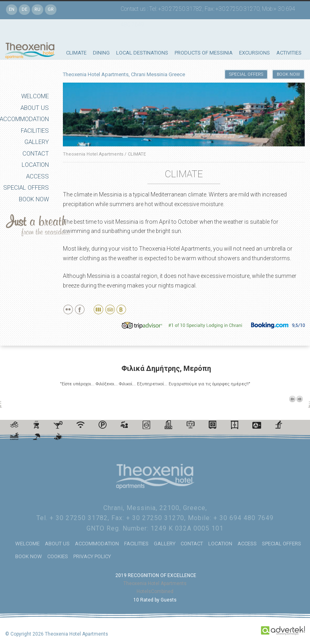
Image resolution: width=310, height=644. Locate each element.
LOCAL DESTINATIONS (142, 53)
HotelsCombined (155, 591)
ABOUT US (35, 108)
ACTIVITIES (289, 53)
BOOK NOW (34, 199)
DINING (101, 53)
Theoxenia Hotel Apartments (93, 154)
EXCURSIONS (255, 53)
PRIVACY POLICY (92, 556)
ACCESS (37, 176)
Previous (292, 399)
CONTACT (36, 154)
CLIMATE (76, 53)
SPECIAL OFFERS (26, 188)
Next (300, 399)
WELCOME (35, 96)
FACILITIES (35, 131)
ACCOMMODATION (97, 544)
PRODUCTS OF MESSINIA (204, 53)
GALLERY (37, 142)
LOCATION (35, 165)
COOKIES (58, 556)
